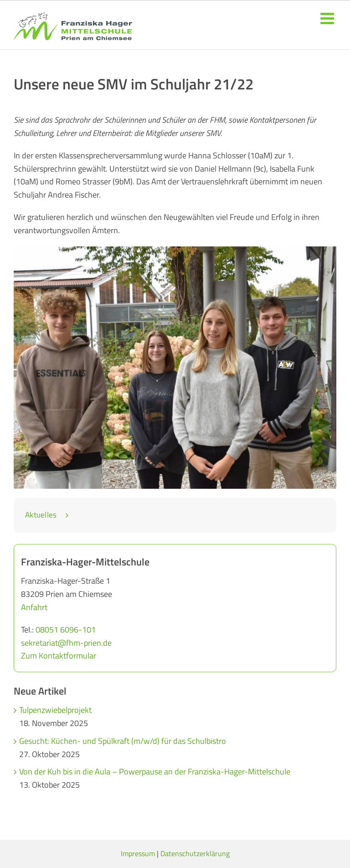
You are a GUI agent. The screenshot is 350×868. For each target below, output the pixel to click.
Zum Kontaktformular (59, 656)
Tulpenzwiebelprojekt (55, 710)
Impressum (138, 853)
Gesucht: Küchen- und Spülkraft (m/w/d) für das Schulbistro (123, 741)
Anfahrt (34, 607)
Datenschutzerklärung (195, 853)
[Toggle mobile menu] (328, 18)
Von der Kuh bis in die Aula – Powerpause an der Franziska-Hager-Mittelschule (155, 771)
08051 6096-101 (66, 630)
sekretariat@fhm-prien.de (66, 643)
